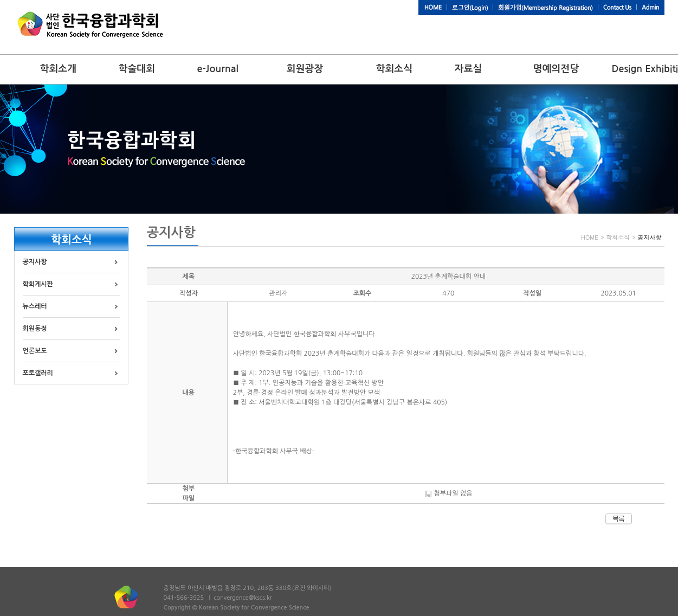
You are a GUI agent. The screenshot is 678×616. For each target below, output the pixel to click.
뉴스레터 (35, 306)
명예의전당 (556, 69)
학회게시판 (38, 284)
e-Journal (218, 69)
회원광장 (305, 69)
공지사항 (35, 262)
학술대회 (137, 69)
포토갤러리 (38, 373)
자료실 (469, 69)
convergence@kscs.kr (243, 598)
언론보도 (35, 351)
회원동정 (35, 329)
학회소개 (59, 69)
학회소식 (395, 69)
